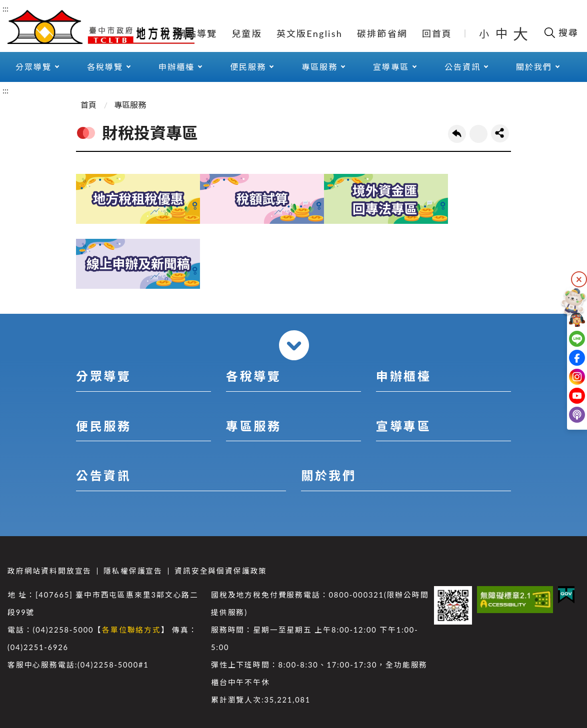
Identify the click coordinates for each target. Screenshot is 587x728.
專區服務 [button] (319, 67)
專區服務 (130, 105)
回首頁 (437, 33)
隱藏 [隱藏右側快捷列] (579, 279)
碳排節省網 (382, 33)
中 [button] (502, 33)
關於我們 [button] (534, 67)
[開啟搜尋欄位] (561, 32)
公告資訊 (103, 475)
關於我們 (328, 475)
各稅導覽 (253, 376)
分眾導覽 (103, 376)
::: (5, 8)
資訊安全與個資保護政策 (221, 571)
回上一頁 (457, 134)
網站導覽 (197, 33)
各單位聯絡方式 (131, 630)
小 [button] (485, 33)
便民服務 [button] (248, 67)
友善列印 (478, 134)
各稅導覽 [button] (105, 67)
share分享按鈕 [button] (500, 133)
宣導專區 (403, 426)
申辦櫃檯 (403, 376)
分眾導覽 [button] (33, 67)
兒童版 (247, 33)
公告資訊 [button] (462, 67)
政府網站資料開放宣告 (49, 571)
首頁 (88, 105)
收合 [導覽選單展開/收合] (294, 345)
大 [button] (520, 33)
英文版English (309, 33)
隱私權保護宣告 (133, 571)
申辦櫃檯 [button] (176, 67)
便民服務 (103, 426)
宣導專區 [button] (391, 67)
